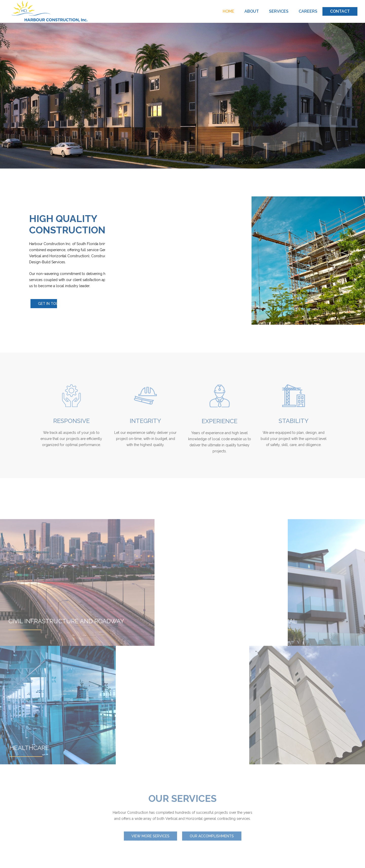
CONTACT (340, 11)
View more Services (150, 837)
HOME (228, 11)
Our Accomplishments (212, 837)
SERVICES (279, 11)
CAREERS (308, 11)
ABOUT (252, 11)
